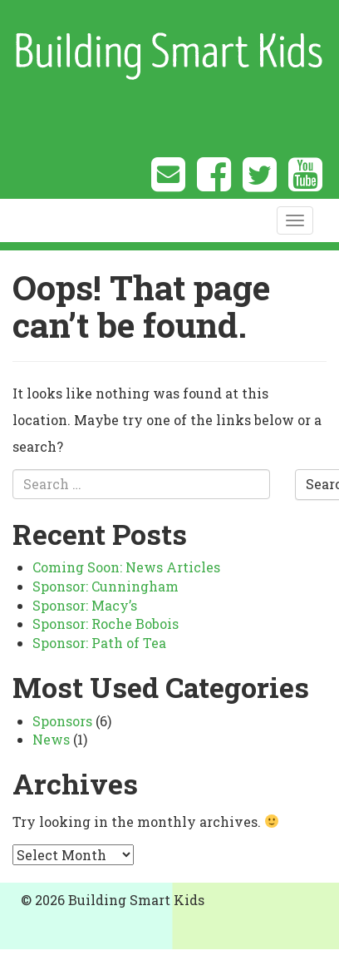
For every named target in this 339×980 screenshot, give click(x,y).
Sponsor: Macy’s (85, 605)
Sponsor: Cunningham (106, 586)
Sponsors (62, 721)
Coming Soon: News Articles (126, 567)
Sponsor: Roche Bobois (106, 624)
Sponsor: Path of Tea (99, 643)
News (51, 739)
